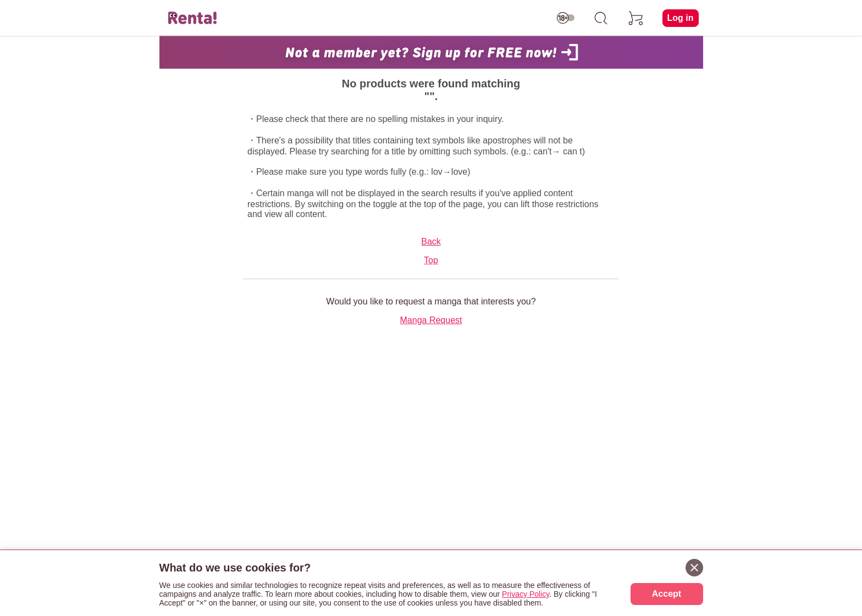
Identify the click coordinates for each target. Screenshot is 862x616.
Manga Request (431, 320)
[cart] (636, 18)
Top (431, 260)
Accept (667, 594)
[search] (601, 18)
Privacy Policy (526, 594)
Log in (681, 18)
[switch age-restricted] (566, 18)
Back (431, 242)
